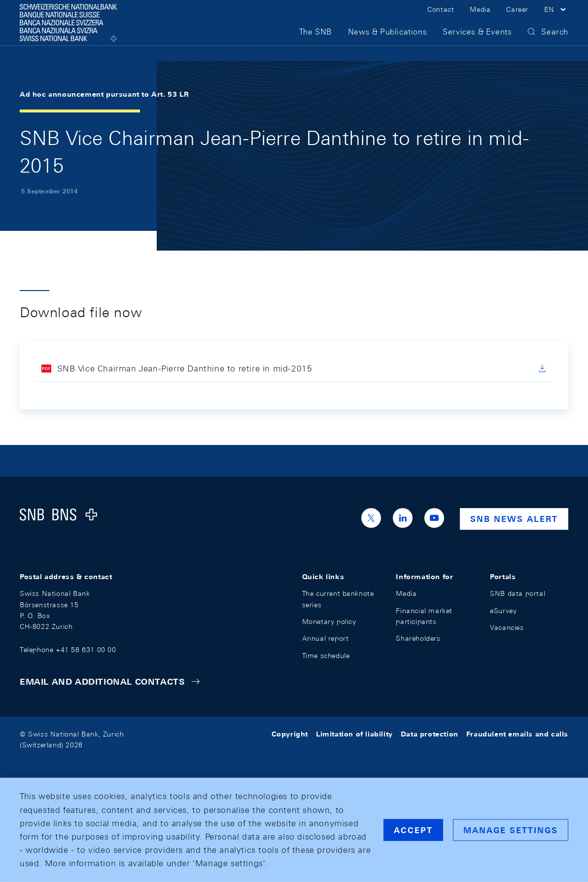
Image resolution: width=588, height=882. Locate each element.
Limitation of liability (354, 734)
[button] (556, 19)
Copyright (290, 734)
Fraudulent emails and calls (517, 734)
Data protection (430, 734)
